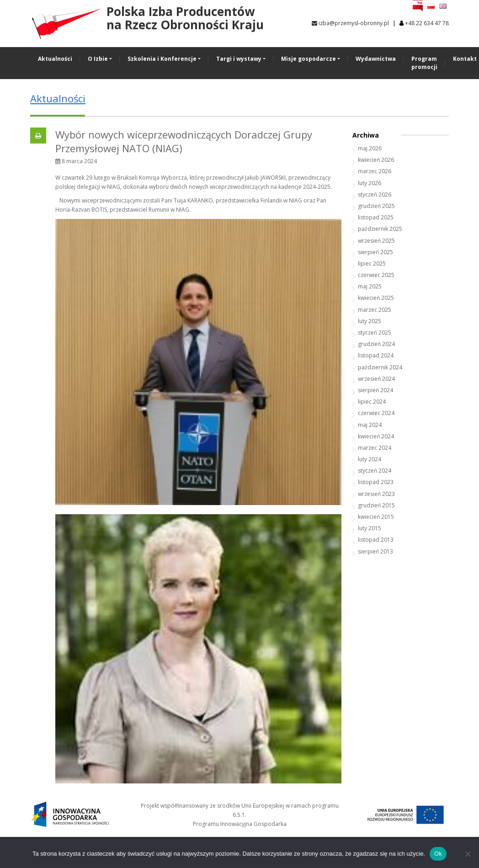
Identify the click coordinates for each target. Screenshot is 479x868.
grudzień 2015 (376, 505)
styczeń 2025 (375, 333)
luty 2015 (370, 528)
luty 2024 (370, 459)
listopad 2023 (376, 482)
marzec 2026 (375, 171)
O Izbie (98, 59)
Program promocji (424, 63)
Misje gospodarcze (309, 59)
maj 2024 (370, 425)
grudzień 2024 (376, 344)
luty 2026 (370, 183)
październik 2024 (380, 367)
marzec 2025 (375, 310)
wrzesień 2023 (376, 494)
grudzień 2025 (376, 206)
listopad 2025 (376, 217)
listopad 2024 (376, 355)
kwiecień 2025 (376, 298)
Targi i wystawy (239, 59)
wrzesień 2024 (376, 379)
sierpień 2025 (375, 252)
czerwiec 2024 (376, 413)
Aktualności (55, 59)
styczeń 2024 (375, 471)
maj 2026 (370, 148)
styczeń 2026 (375, 194)
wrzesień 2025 (376, 241)
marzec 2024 (375, 448)
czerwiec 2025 (376, 275)
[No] (468, 854)
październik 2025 (380, 229)
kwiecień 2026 (376, 160)
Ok (438, 854)
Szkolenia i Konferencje (162, 59)
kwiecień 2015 (376, 517)
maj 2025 (370, 286)
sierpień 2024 (375, 390)
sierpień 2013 (375, 551)
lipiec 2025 (372, 264)
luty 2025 (370, 321)
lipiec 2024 (372, 402)
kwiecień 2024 (376, 436)
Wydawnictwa (376, 59)
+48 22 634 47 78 (427, 23)
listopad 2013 (376, 540)
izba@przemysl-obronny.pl (350, 23)
